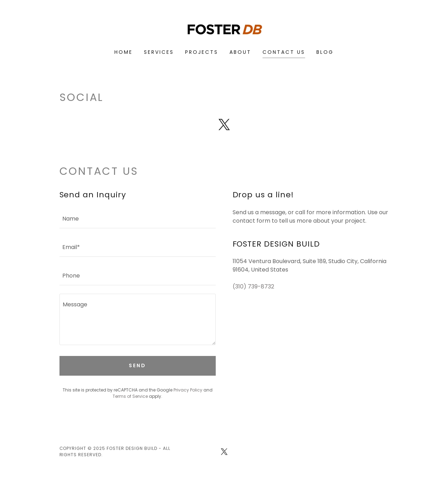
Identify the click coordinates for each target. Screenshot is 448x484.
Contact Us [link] (284, 52)
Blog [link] (325, 52)
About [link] (240, 52)
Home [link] (124, 52)
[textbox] (138, 218)
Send (137, 365)
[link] (224, 29)
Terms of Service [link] (130, 396)
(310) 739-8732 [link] (253, 286)
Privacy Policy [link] (188, 390)
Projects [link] (202, 52)
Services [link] (159, 52)
